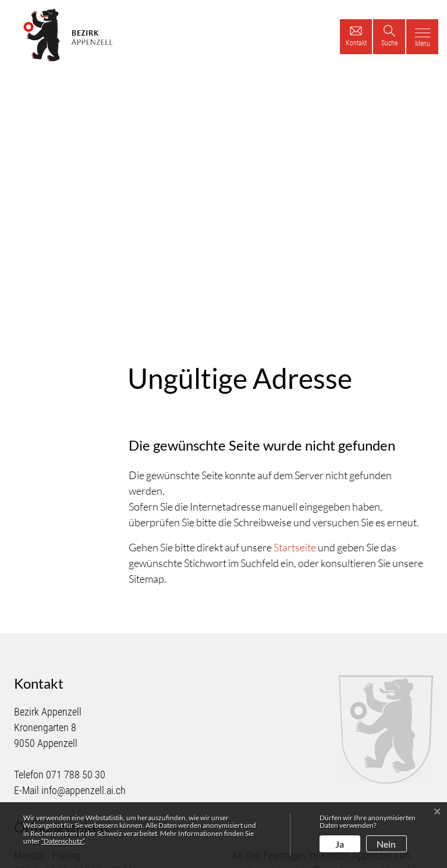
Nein (386, 844)
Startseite (295, 433)
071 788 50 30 (76, 660)
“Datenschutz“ (63, 841)
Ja (340, 844)
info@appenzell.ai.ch (84, 676)
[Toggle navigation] (422, 37)
